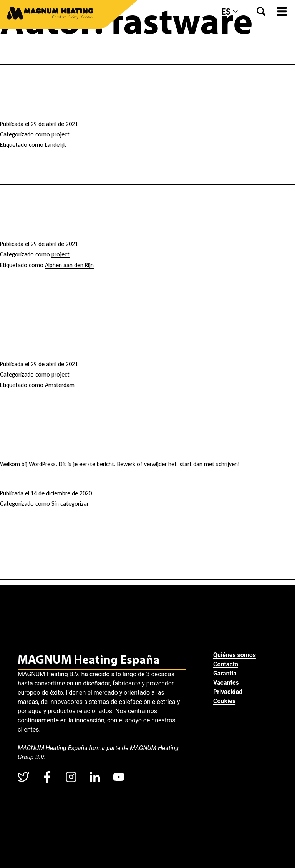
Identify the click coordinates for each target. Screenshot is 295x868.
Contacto (226, 664)
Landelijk (56, 145)
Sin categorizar (70, 504)
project (60, 134)
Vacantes (227, 683)
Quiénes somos (235, 655)
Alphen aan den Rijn (69, 265)
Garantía (226, 673)
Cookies (225, 701)
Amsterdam (60, 385)
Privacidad (229, 692)
